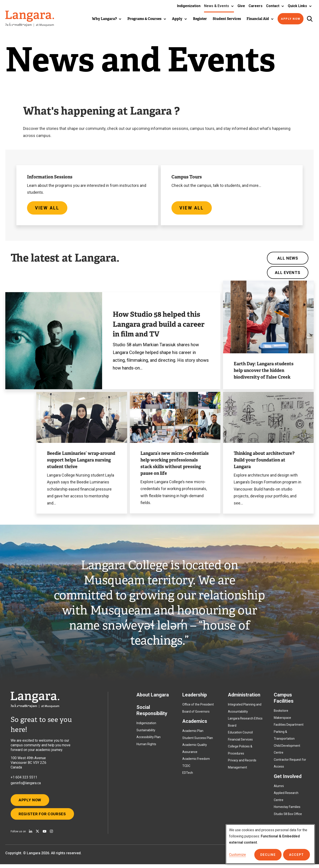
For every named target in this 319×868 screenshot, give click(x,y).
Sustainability (146, 732)
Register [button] (200, 19)
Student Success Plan (198, 739)
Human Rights (146, 746)
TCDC (186, 767)
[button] (219, 6)
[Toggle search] (310, 19)
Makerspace (282, 719)
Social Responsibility (152, 712)
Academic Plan (193, 733)
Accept (297, 855)
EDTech (188, 774)
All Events (288, 274)
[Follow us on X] (37, 835)
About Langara (153, 697)
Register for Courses (44, 817)
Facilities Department (289, 726)
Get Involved (288, 778)
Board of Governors (196, 713)
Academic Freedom (196, 760)
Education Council (240, 734)
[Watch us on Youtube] (45, 835)
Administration (244, 697)
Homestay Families (287, 809)
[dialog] (270, 844)
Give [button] (241, 6)
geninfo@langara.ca (26, 785)
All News (288, 260)
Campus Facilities (284, 700)
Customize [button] (237, 855)
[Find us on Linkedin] (31, 835)
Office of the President (198, 706)
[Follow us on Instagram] (51, 835)
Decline (269, 855)
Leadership (195, 697)
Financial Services (240, 741)
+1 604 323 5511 (24, 779)
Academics (195, 723)
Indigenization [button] (189, 6)
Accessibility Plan (149, 739)
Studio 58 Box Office (288, 815)
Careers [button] (256, 6)
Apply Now (291, 19)
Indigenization (146, 725)
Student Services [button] (227, 19)
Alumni (279, 788)
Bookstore (281, 712)
